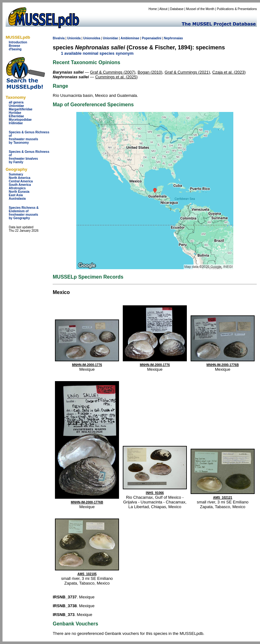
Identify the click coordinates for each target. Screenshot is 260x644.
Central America (21, 181)
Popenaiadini (152, 38)
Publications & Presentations (237, 9)
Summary (16, 174)
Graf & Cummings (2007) (113, 72)
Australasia (17, 199)
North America (20, 178)
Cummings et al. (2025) (116, 77)
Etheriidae (16, 116)
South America (20, 185)
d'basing (15, 49)
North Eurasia (19, 192)
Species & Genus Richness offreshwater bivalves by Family (29, 157)
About (163, 9)
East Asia (16, 195)
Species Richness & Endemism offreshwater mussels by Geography (24, 213)
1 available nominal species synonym (97, 53)
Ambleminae (130, 38)
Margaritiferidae (21, 109)
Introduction (18, 42)
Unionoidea (92, 38)
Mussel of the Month (200, 9)
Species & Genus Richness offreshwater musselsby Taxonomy (29, 137)
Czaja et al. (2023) (229, 72)
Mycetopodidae (20, 120)
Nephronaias (173, 38)
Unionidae (16, 106)
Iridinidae (16, 123)
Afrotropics (17, 188)
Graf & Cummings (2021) (187, 72)
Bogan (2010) (150, 72)
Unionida (74, 38)
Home (153, 9)
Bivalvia (59, 38)
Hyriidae (15, 113)
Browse (14, 46)
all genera (16, 102)
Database (177, 9)
